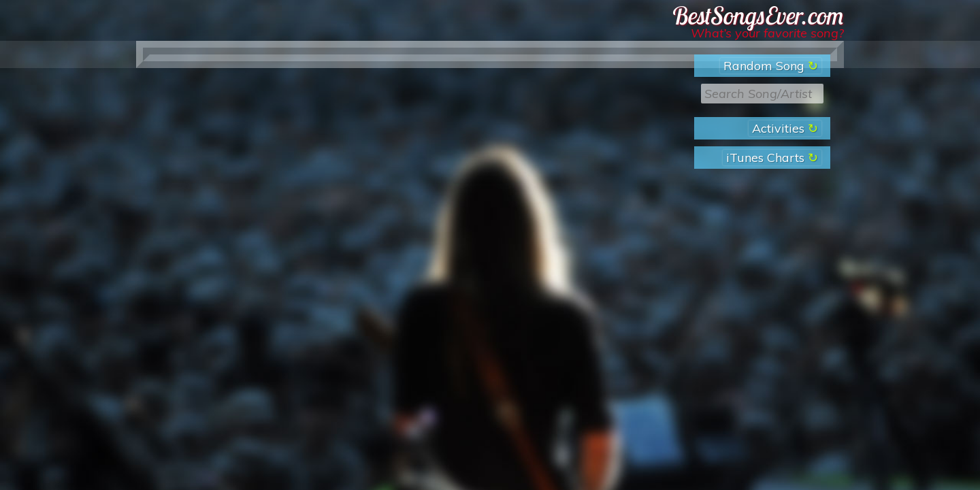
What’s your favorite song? (767, 33)
